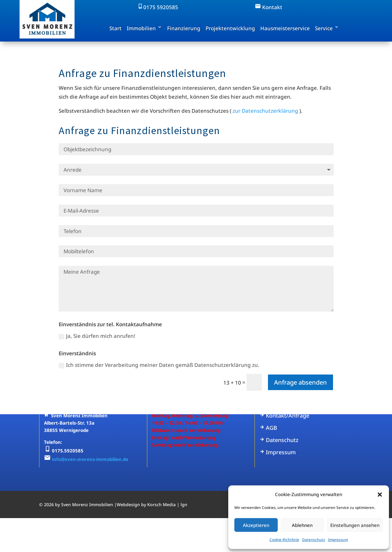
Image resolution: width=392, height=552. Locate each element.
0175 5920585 (158, 7)
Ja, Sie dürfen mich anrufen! (97, 336)
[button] (380, 495)
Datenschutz (314, 540)
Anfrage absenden (300, 382)
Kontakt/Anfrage (284, 415)
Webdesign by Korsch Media (146, 504)
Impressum (338, 540)
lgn (184, 504)
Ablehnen (302, 525)
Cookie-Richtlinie (284, 540)
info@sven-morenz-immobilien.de (90, 459)
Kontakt (269, 7)
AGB (268, 428)
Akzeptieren (256, 525)
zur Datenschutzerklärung (265, 111)
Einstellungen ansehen (355, 525)
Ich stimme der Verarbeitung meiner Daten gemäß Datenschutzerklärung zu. (159, 365)
